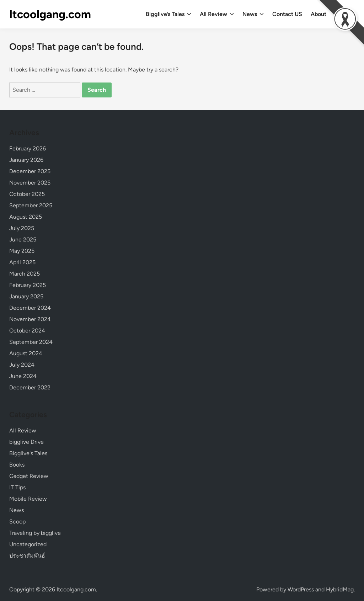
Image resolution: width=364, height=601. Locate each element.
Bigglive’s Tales (168, 14)
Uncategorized (28, 544)
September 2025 (31, 205)
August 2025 (26, 217)
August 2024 (26, 353)
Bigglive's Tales (28, 453)
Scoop (17, 522)
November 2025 (30, 183)
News (253, 14)
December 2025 (30, 171)
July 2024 (22, 365)
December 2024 (30, 308)
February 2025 (28, 285)
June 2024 (23, 376)
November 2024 (30, 319)
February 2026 (28, 148)
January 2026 (26, 160)
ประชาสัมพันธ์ (27, 556)
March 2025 (25, 274)
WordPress (301, 589)
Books (17, 465)
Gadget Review (29, 476)
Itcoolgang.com (50, 14)
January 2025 (26, 296)
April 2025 (22, 262)
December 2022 (30, 387)
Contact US (287, 14)
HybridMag (340, 589)
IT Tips (17, 487)
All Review (217, 14)
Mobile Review (28, 499)
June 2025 (23, 240)
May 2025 (22, 251)
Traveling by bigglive (35, 533)
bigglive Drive (26, 442)
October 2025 (27, 194)
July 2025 (22, 228)
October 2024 (27, 331)
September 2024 (31, 342)
